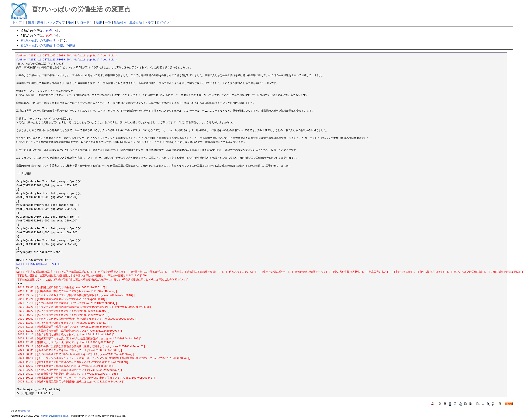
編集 (31, 22)
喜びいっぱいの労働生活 (38, 40)
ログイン (163, 22)
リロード (83, 22)
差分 (40, 22)
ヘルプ (149, 22)
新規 (99, 22)
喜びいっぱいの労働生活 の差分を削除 (48, 45)
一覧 (108, 22)
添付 (71, 22)
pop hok (26, 411)
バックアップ (56, 22)
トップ (17, 22)
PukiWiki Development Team (54, 416)
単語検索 (120, 22)
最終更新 (136, 22)
